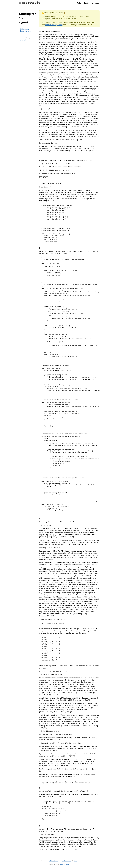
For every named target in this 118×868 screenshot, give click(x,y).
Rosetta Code (23, 40)
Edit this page (25, 29)
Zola (76, 861)
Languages (96, 3)
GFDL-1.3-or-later (65, 864)
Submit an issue (26, 31)
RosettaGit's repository (54, 25)
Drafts (86, 3)
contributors (66, 861)
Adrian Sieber (53, 861)
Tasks (79, 3)
